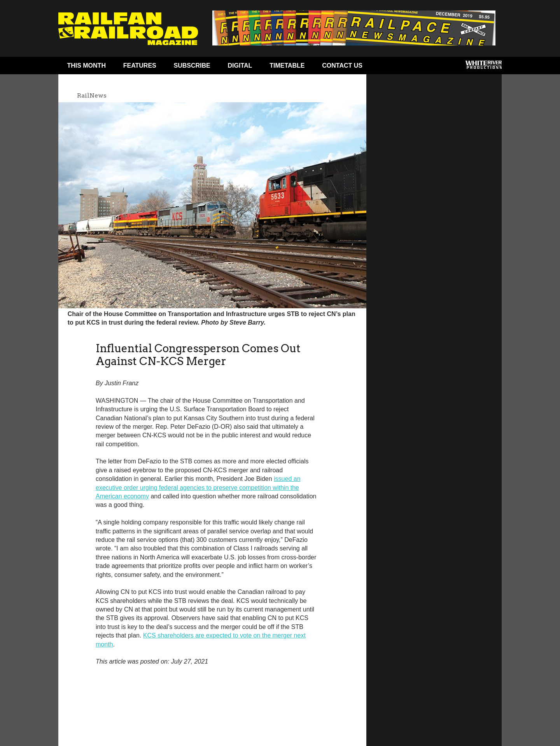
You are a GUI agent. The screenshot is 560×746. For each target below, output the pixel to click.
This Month (86, 66)
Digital (240, 66)
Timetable (287, 66)
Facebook (386, 67)
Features (140, 66)
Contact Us (342, 66)
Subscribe (192, 66)
